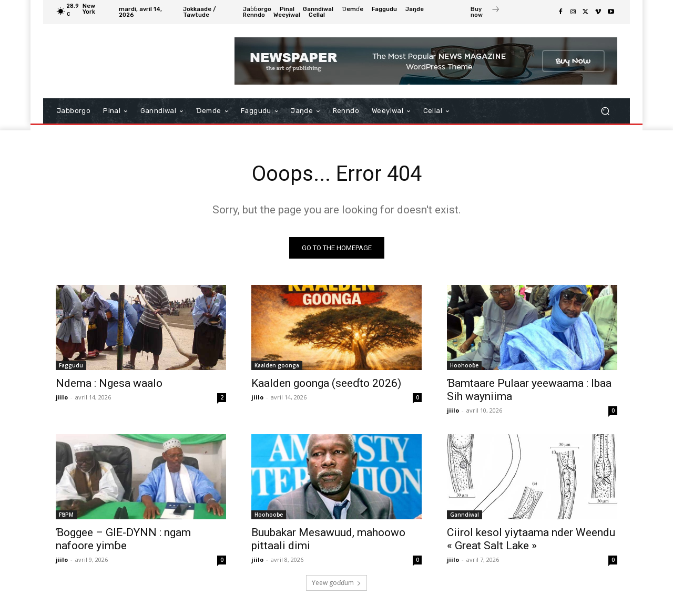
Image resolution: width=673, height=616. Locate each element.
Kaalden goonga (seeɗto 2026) (326, 383)
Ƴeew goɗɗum (336, 583)
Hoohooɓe (464, 365)
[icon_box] (485, 13)
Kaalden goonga (277, 365)
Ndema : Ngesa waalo (109, 383)
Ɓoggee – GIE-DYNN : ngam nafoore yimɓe (123, 539)
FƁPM (66, 515)
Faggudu (71, 365)
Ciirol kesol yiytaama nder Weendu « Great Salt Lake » (531, 539)
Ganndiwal (465, 515)
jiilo (62, 397)
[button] (605, 111)
